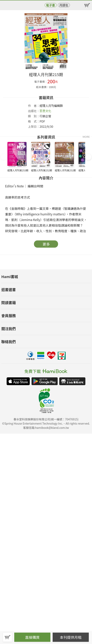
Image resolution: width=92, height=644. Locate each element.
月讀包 (64, 5)
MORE (86, 137)
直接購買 (32, 637)
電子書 (51, 5)
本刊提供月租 (71, 637)
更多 (46, 244)
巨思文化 (45, 111)
